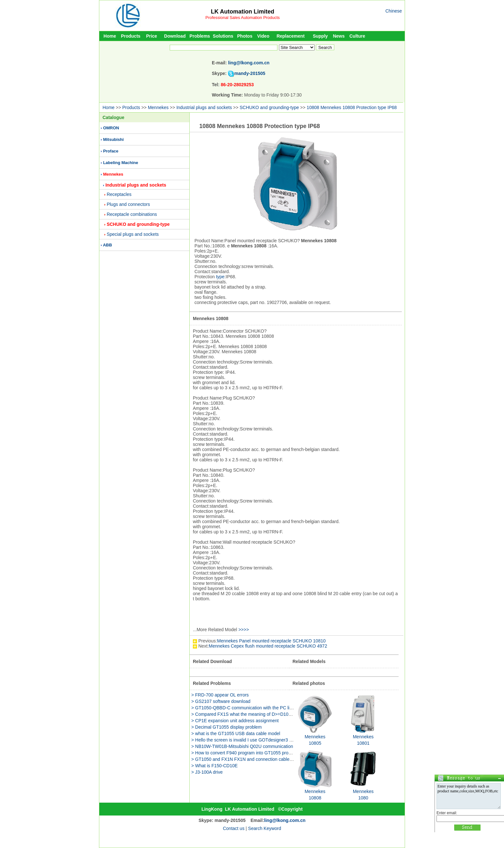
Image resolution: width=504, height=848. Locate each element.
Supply (320, 36)
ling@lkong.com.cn (249, 63)
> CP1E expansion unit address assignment (235, 721)
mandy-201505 (250, 73)
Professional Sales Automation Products (243, 18)
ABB (107, 245)
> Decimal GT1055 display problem (226, 727)
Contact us (234, 828)
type (220, 277)
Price (151, 36)
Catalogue (113, 117)
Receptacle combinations (132, 214)
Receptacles (119, 194)
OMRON (111, 128)
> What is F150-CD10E (214, 766)
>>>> (244, 630)
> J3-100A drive (207, 772)
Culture (357, 36)
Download (175, 36)
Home (110, 36)
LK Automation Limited (243, 12)
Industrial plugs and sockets (204, 107)
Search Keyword (265, 828)
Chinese (394, 11)
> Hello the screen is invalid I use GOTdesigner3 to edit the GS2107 (259, 740)
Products (131, 36)
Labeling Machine (121, 163)
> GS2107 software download (221, 701)
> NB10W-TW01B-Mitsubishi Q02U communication (242, 746)
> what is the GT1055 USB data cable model (236, 733)
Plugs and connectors (128, 204)
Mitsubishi (113, 139)
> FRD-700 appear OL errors (220, 695)
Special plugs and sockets (133, 234)
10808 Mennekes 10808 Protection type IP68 (352, 107)
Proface (111, 151)
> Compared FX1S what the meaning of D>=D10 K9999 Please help (259, 714)
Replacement (290, 36)
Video (263, 36)
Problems (200, 36)
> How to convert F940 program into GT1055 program (245, 753)
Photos (245, 36)
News (339, 36)
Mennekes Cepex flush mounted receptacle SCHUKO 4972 (268, 646)
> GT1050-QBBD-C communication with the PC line (243, 708)
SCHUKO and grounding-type (269, 107)
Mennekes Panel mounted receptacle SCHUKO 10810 (271, 641)
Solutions (223, 36)
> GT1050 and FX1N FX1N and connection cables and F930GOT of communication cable (281, 759)
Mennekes (158, 107)
